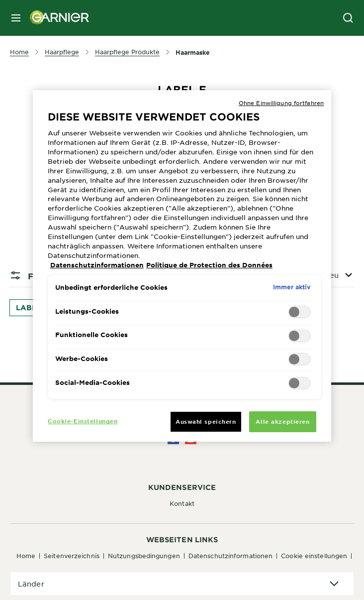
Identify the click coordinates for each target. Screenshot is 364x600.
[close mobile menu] (16, 18)
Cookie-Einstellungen (83, 421)
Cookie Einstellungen (314, 556)
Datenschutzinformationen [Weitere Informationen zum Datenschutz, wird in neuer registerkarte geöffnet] (97, 265)
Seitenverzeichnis (72, 556)
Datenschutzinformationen (230, 556)
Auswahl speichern (206, 421)
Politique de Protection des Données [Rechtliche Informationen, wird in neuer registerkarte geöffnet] (209, 265)
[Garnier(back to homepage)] (56, 18)
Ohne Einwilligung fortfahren (281, 103)
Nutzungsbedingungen (144, 556)
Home (26, 556)
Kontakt (182, 503)
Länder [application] (31, 584)
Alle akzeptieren (282, 421)
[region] (182, 266)
